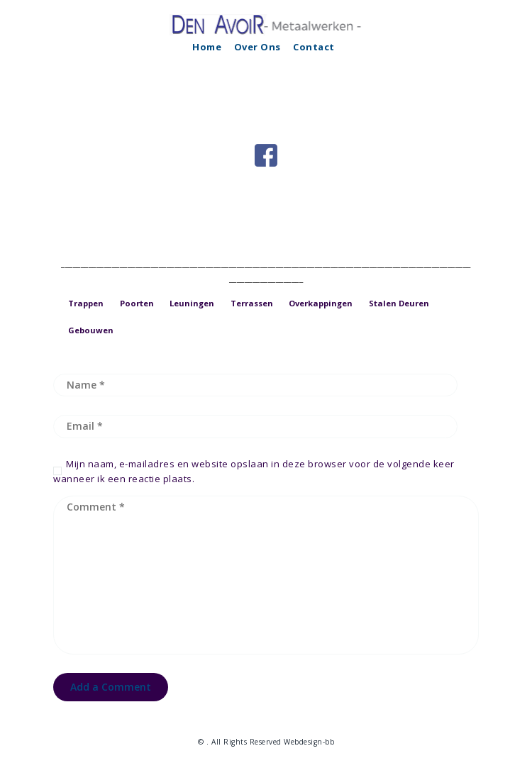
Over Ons (257, 47)
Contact (314, 47)
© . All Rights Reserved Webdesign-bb (266, 742)
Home (207, 47)
